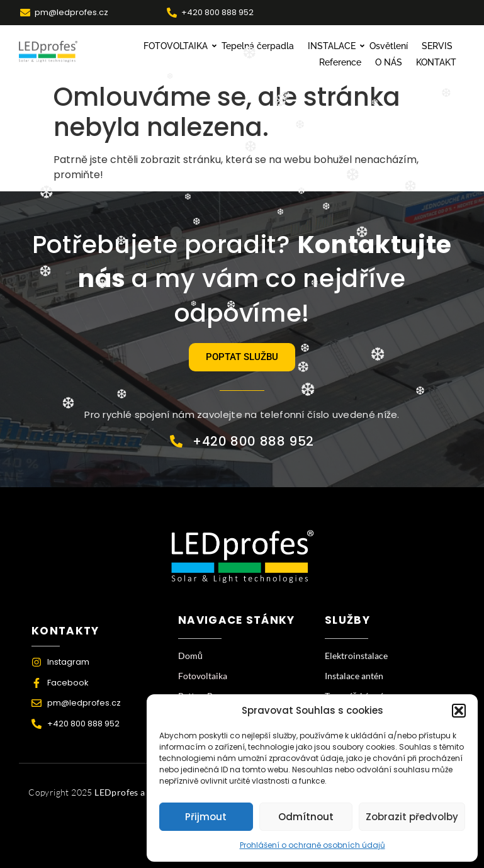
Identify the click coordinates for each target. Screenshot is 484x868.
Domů (190, 656)
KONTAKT (436, 62)
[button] (459, 711)
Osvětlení (389, 46)
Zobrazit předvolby (412, 817)
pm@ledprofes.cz (71, 12)
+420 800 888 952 (217, 12)
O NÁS (389, 62)
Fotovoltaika (203, 676)
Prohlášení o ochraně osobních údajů (312, 845)
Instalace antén (354, 676)
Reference (340, 62)
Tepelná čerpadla (258, 46)
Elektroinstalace (356, 656)
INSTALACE (333, 46)
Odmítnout (306, 817)
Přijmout (206, 817)
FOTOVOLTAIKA (177, 46)
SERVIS (437, 46)
